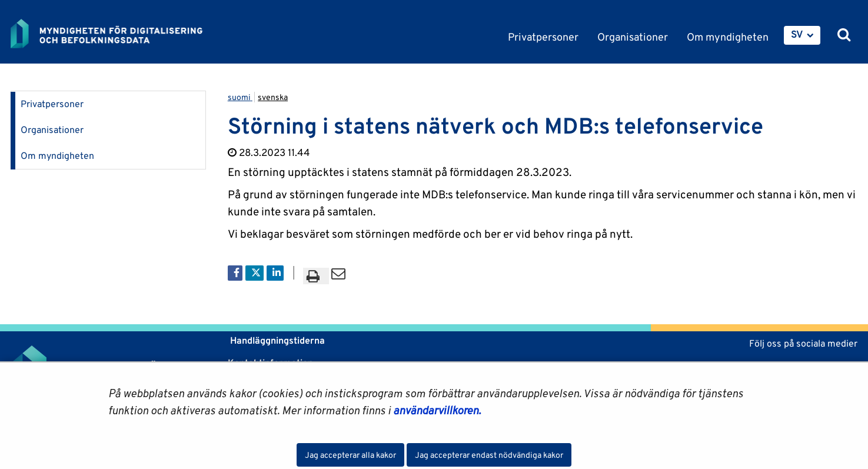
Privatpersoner (52, 104)
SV (797, 34)
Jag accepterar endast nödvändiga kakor (489, 455)
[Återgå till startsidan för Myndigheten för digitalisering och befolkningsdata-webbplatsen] (115, 34)
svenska (273, 97)
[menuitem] (802, 35)
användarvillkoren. (437, 410)
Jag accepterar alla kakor (350, 455)
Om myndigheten (57, 156)
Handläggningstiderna (276, 340)
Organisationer (52, 130)
